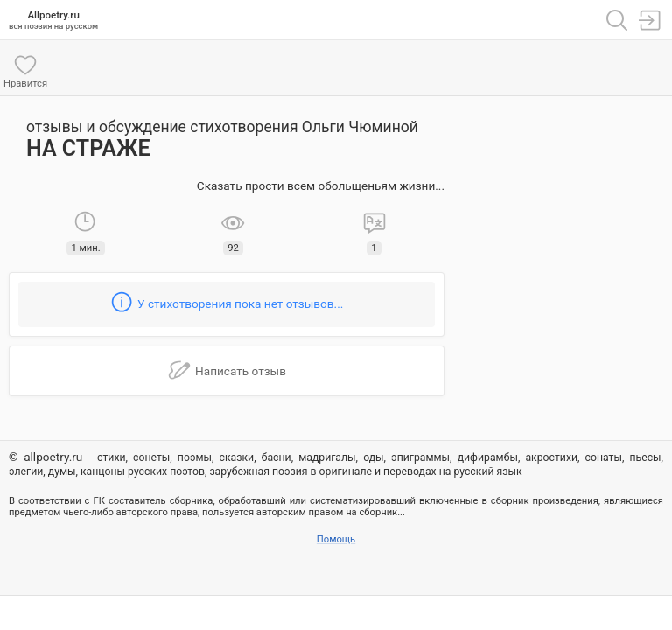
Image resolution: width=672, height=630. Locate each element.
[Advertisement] (558, 192)
